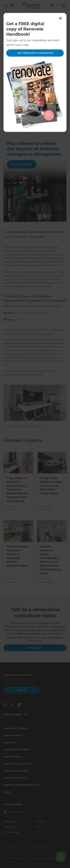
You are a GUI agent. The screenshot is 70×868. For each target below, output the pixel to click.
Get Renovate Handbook (35, 53)
